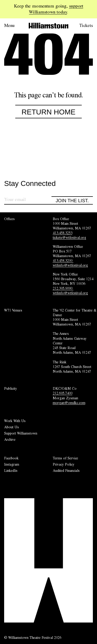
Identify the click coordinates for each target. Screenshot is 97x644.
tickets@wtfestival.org (69, 237)
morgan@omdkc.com (69, 403)
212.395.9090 (63, 288)
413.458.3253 (63, 233)
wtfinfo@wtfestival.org (70, 265)
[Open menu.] (12, 26)
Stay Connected (30, 184)
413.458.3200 (63, 261)
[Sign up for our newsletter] (28, 200)
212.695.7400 (63, 393)
